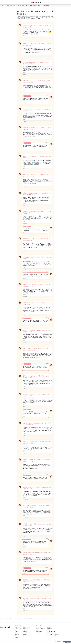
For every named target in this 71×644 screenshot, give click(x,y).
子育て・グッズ (18, 629)
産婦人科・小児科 (27, 633)
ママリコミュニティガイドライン (53, 634)
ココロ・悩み (26, 629)
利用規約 (48, 630)
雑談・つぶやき (26, 636)
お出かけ (25, 632)
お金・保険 (17, 630)
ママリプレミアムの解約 (51, 636)
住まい (16, 632)
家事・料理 (17, 634)
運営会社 (48, 627)
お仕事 (16, 633)
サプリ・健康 (18, 637)
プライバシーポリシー (51, 632)
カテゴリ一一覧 (39, 632)
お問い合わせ (49, 629)
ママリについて (39, 627)
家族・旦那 (25, 630)
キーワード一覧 (39, 630)
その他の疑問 (26, 634)
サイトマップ (39, 633)
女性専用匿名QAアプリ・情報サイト (36, 3)
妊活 (16, 636)
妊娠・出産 (17, 627)
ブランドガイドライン (40, 629)
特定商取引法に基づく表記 (52, 633)
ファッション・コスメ (28, 627)
